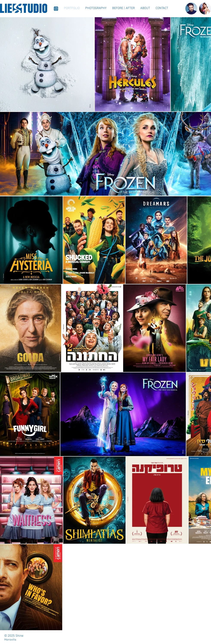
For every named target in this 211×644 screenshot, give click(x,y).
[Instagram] (56, 9)
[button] (96, 8)
